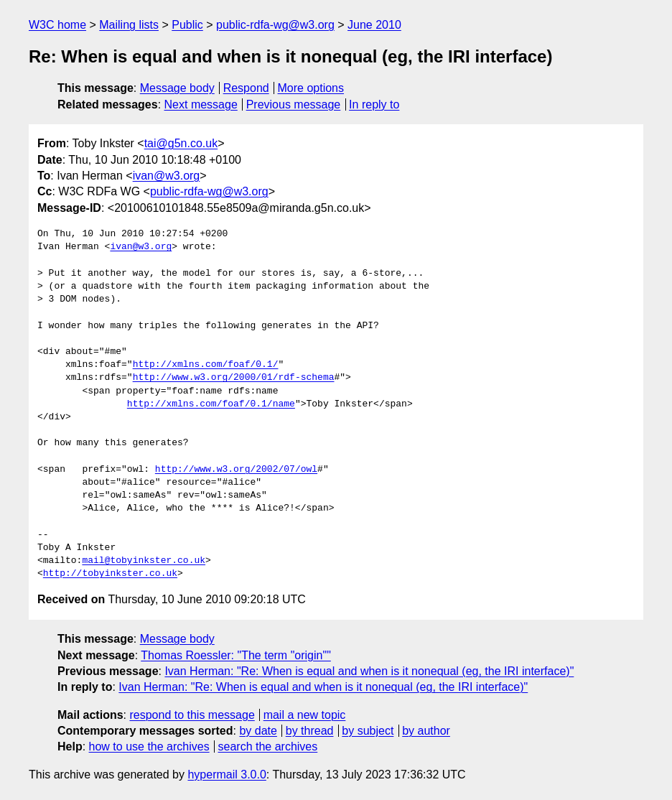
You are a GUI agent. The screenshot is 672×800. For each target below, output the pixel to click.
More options (311, 88)
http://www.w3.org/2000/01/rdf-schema (234, 378)
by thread (310, 731)
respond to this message (192, 715)
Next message (201, 104)
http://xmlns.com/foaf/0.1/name (211, 404)
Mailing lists (129, 25)
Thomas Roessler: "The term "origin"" (236, 655)
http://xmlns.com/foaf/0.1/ (206, 365)
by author (426, 731)
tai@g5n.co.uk (181, 143)
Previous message (294, 104)
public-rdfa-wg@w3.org (275, 25)
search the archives (268, 746)
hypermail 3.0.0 (227, 775)
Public (187, 25)
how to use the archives (149, 746)
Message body (177, 88)
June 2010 (374, 25)
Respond (246, 88)
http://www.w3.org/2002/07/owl (236, 470)
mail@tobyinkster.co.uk (144, 561)
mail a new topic (305, 715)
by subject (368, 731)
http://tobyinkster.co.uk (110, 574)
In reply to (374, 104)
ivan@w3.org (167, 176)
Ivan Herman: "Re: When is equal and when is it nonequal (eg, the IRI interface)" (369, 671)
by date (258, 731)
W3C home (57, 25)
